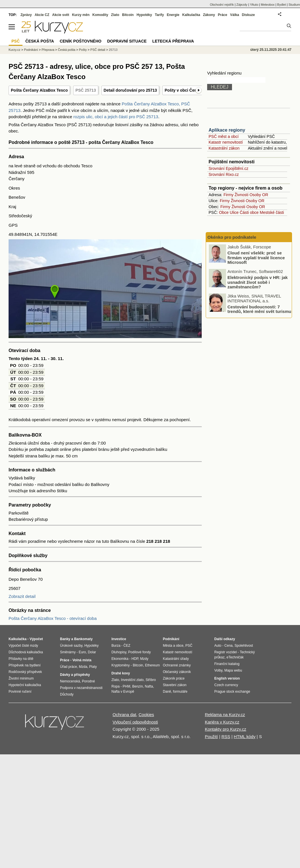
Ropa (116, 686)
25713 (113, 50)
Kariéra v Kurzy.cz (222, 722)
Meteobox (268, 5)
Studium (294, 5)
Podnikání (31, 50)
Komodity (100, 15)
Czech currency (226, 685)
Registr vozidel (226, 652)
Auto (218, 646)
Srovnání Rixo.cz (224, 174)
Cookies (146, 715)
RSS (226, 737)
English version (227, 678)
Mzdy (144, 659)
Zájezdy (242, 5)
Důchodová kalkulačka (26, 652)
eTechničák (235, 657)
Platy (93, 667)
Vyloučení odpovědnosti (135, 722)
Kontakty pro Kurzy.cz (226, 729)
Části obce (249, 212)
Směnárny (68, 652)
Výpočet (36, 639)
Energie (173, 15)
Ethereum (152, 665)
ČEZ (127, 646)
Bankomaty (83, 639)
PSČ (16, 41)
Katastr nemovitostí (226, 142)
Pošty (83, 50)
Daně (167, 692)
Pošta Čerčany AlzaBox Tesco (39, 90)
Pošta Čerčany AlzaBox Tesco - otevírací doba (53, 618)
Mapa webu (233, 670)
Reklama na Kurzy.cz (225, 715)
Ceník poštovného (81, 41)
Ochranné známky (177, 665)
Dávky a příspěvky (75, 675)
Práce (223, 15)
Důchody (67, 694)
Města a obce (173, 646)
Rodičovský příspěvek (25, 672)
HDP (135, 659)
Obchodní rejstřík (222, 5)
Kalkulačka (191, 15)
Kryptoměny (121, 665)
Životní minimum (21, 678)
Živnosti (241, 195)
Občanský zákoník (177, 672)
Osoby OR (259, 195)
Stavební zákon (175, 685)
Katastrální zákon (224, 148)
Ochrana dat (124, 715)
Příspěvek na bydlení (25, 665)
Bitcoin (128, 15)
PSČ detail (98, 50)
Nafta (149, 686)
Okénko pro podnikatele (232, 237)
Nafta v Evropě (123, 692)
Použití (211, 737)
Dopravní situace (127, 41)
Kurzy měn (81, 15)
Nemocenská (70, 681)
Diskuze (248, 15)
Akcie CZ (42, 15)
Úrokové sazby (71, 646)
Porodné (88, 681)
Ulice (234, 212)
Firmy (228, 195)
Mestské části (272, 212)
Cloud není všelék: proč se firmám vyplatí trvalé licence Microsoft (256, 258)
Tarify (159, 15)
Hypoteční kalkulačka (25, 685)
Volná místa (82, 660)
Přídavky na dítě (21, 659)
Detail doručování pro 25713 (130, 90)
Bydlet (282, 5)
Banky (65, 639)
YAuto (254, 5)
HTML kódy (245, 737)
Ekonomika (120, 659)
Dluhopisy (119, 652)
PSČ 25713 (86, 90)
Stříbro (151, 680)
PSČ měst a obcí (224, 136)
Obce (224, 212)
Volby (218, 670)
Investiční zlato (132, 680)
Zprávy (26, 15)
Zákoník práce (174, 678)
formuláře (180, 692)
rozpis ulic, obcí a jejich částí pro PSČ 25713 (116, 117)
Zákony (209, 15)
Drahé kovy (121, 673)
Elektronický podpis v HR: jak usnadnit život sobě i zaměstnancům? (258, 282)
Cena (228, 646)
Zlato (115, 15)
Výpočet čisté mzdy (23, 646)
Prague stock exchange (232, 692)
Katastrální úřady (176, 659)
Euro (82, 652)
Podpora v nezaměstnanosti (81, 688)
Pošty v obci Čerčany (185, 90)
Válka (234, 15)
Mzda (83, 667)
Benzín (138, 686)
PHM (126, 686)
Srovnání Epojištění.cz (228, 168)
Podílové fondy (139, 652)
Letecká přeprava (173, 41)
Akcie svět (61, 15)
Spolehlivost (244, 646)
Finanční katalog (227, 664)
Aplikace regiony (227, 130)
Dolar (92, 652)
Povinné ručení (20, 692)
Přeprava (48, 50)
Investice (119, 639)
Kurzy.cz (14, 50)
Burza (116, 646)
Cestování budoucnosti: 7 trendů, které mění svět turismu (259, 309)
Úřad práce (68, 667)
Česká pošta (67, 50)
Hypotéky (144, 15)
